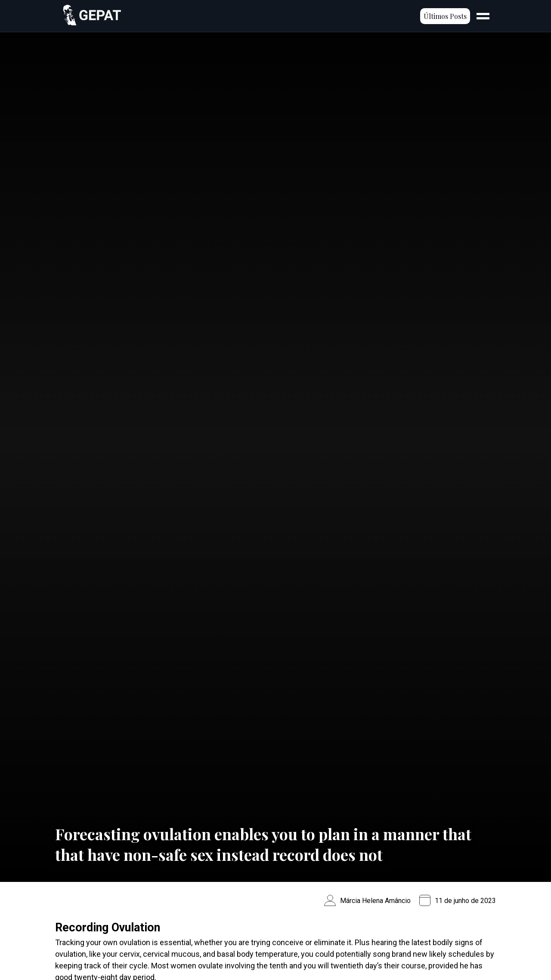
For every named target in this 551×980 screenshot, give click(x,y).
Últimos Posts (445, 16)
